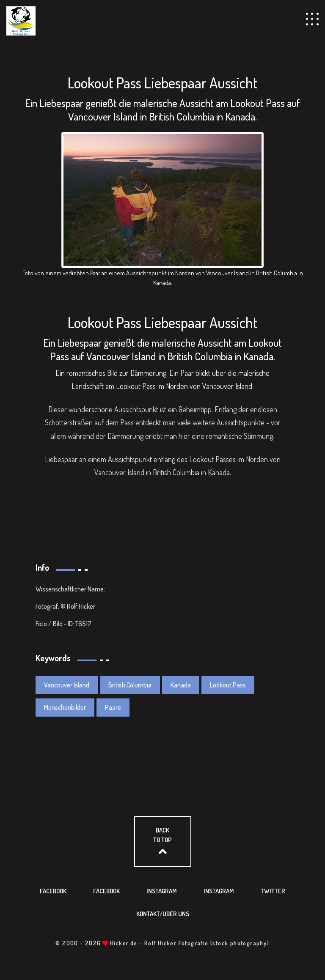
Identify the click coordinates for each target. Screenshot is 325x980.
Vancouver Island (67, 685)
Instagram (162, 891)
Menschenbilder (65, 707)
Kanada (181, 685)
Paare (113, 707)
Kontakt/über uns (163, 914)
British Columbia (130, 685)
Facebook (53, 891)
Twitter (273, 891)
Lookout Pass (228, 685)
